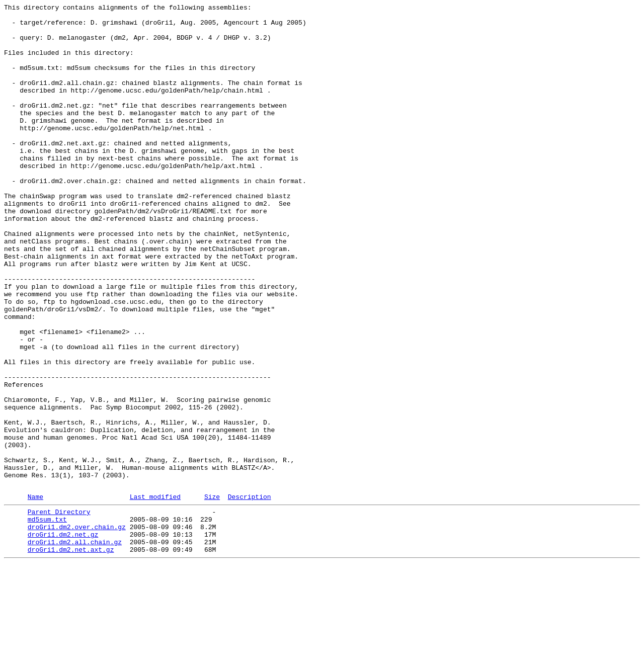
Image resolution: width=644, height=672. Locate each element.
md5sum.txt (47, 620)
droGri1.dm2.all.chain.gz (75, 647)
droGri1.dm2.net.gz (63, 638)
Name (35, 595)
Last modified (155, 595)
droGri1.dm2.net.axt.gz (71, 656)
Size (212, 595)
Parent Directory (59, 611)
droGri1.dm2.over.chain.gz (77, 629)
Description (250, 595)
